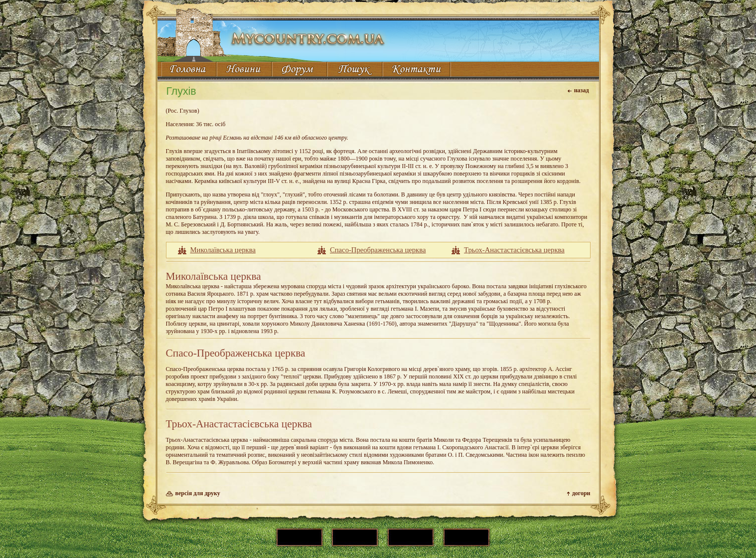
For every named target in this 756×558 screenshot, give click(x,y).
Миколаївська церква (223, 250)
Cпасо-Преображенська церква (378, 250)
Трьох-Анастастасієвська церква (514, 250)
